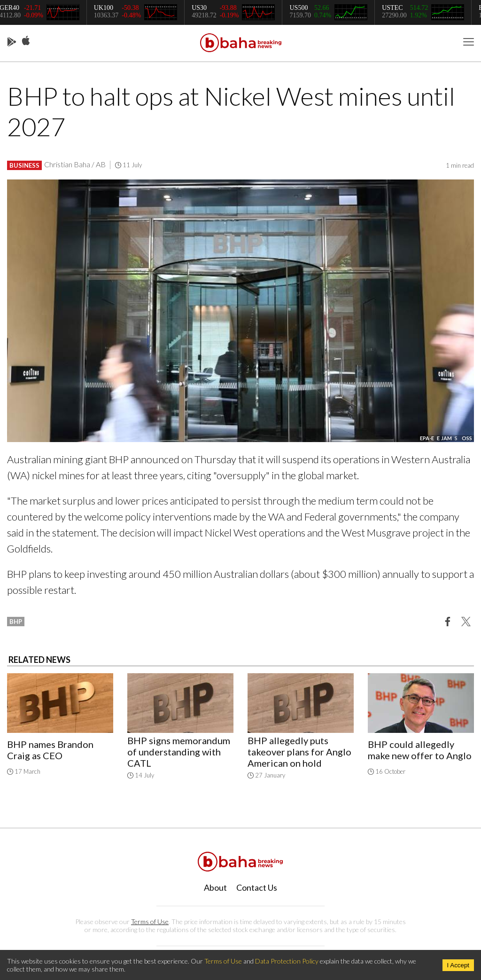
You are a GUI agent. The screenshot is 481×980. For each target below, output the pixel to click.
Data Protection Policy (287, 961)
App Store (26, 41)
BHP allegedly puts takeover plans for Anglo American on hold (299, 752)
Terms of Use (150, 922)
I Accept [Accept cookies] (458, 965)
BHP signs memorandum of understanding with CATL (179, 752)
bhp (16, 622)
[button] (448, 621)
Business (24, 165)
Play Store (12, 42)
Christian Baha (67, 164)
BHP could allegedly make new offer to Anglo (420, 750)
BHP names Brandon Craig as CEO (50, 750)
